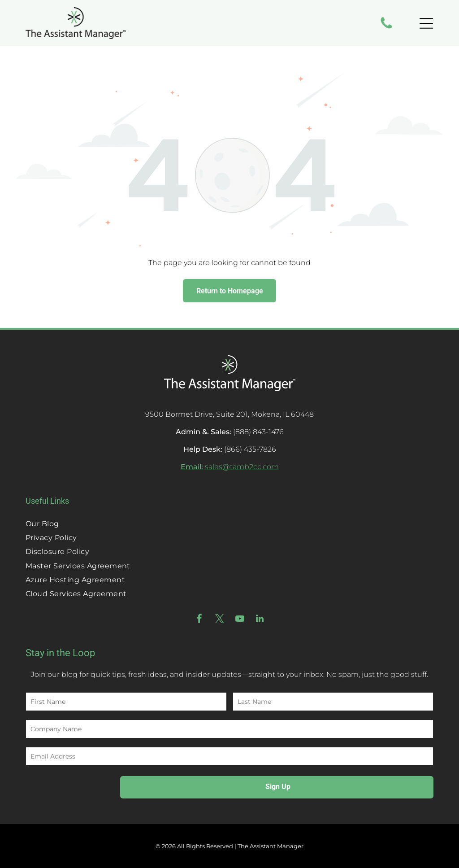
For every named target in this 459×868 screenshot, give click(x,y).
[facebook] (199, 620)
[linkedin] (260, 620)
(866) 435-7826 (250, 449)
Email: (192, 467)
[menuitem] (229, 523)
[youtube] (240, 620)
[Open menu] (426, 23)
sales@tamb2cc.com (242, 467)
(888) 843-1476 (258, 432)
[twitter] (220, 620)
